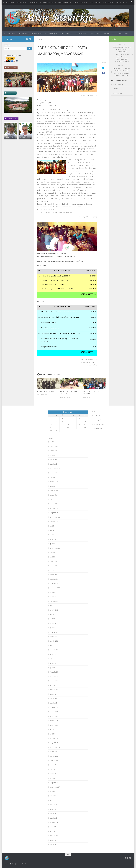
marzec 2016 (54, 840)
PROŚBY (115, 89)
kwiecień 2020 (54, 690)
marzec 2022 (54, 614)
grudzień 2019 (54, 703)
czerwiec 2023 (54, 553)
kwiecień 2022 (54, 610)
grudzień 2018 (54, 738)
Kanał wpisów (98, 420)
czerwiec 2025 (54, 482)
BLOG (125, 2)
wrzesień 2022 (54, 592)
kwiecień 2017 (54, 805)
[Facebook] (27, 39)
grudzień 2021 (54, 628)
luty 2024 (53, 535)
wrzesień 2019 (54, 712)
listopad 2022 (54, 583)
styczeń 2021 (54, 663)
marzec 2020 (54, 694)
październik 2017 (55, 787)
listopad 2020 (54, 672)
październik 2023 (55, 548)
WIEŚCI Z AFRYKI (118, 93)
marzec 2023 (54, 566)
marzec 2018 (54, 765)
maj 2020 (53, 685)
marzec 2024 (54, 530)
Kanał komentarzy (99, 424)
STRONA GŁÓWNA (9, 2)
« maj (50, 433)
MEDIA (117, 2)
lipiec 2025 (53, 477)
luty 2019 (53, 734)
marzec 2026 (54, 451)
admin (43, 59)
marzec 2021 (54, 654)
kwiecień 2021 (54, 650)
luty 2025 (53, 499)
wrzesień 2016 (54, 822)
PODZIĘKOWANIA (118, 84)
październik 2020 (55, 676)
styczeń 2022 (54, 623)
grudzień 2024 (54, 508)
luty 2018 (53, 769)
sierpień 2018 (54, 752)
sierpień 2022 (54, 597)
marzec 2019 (54, 730)
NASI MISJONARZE (64, 2)
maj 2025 (53, 486)
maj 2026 (53, 442)
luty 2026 (53, 455)
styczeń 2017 (54, 814)
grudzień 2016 (54, 818)
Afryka (40, 39)
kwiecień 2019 (54, 725)
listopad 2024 (54, 513)
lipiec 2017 (53, 796)
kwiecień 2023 (54, 561)
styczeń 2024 (54, 539)
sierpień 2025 (54, 473)
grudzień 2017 (54, 778)
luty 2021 (53, 659)
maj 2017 (53, 800)
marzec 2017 (54, 809)
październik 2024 (55, 517)
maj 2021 (53, 645)
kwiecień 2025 (54, 491)
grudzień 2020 (54, 668)
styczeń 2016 (54, 845)
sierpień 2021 (54, 637)
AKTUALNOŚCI (107, 2)
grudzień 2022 (54, 579)
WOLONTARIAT (94, 2)
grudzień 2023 (54, 544)
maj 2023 (53, 557)
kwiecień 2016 (54, 836)
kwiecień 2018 (54, 760)
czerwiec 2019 (54, 721)
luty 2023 (53, 570)
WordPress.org (98, 429)
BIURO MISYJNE (21, 2)
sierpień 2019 (54, 716)
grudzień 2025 (54, 464)
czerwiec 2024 (54, 522)
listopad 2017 (54, 783)
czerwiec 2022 (54, 601)
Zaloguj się (97, 415)
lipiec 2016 (53, 827)
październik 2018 (55, 747)
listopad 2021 (54, 632)
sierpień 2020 (54, 681)
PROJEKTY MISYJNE (80, 2)
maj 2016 (53, 831)
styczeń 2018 (54, 774)
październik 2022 (55, 588)
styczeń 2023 (54, 575)
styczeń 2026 (54, 460)
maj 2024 (53, 526)
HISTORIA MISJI (35, 2)
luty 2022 (53, 619)
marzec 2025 (54, 495)
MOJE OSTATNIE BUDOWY (46, 391)
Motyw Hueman (26, 864)
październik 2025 (55, 468)
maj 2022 (53, 606)
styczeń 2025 (54, 504)
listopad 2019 (54, 707)
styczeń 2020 (54, 699)
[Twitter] (30, 39)
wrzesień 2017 (54, 791)
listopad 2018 (54, 743)
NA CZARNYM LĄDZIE (50, 2)
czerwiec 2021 (54, 641)
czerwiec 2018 (54, 756)
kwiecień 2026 (54, 446)
